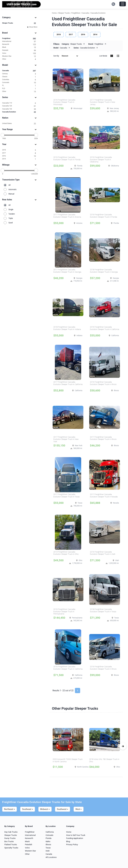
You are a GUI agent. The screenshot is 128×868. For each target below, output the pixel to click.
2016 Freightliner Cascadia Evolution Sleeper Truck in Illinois (103, 383)
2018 (19, 150)
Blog (68, 841)
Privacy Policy (72, 845)
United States (19, 124)
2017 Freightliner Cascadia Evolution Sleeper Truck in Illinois (103, 438)
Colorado (49, 835)
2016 (19, 156)
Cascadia (19, 71)
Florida (49, 838)
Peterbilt (19, 50)
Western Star (19, 56)
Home (69, 832)
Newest (70, 56)
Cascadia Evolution (19, 112)
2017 (19, 153)
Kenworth (19, 44)
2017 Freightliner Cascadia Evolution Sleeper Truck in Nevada (104, 496)
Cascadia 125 (19, 106)
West (79, 809)
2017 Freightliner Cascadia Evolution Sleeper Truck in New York (66, 439)
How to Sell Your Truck (76, 835)
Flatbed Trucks (11, 845)
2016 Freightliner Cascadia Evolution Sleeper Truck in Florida (67, 158)
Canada (49, 854)
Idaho (48, 841)
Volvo (19, 53)
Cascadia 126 (19, 109)
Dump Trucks (10, 838)
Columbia (19, 80)
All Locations (51, 857)
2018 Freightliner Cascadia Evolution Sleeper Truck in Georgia (104, 271)
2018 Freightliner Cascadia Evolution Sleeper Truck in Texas (103, 610)
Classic (19, 77)
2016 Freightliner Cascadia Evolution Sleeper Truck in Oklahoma (101, 159)
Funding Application (75, 838)
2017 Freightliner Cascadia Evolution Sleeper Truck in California (68, 383)
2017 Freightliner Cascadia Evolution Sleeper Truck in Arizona (67, 216)
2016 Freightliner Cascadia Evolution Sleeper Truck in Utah (103, 553)
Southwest (63, 809)
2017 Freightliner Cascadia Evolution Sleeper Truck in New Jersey (103, 102)
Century (19, 74)
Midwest (45, 809)
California (50, 832)
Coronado (19, 83)
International (19, 41)
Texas (48, 848)
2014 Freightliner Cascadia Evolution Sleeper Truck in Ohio (66, 553)
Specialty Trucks (11, 848)
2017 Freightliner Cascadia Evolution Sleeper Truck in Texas (66, 496)
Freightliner (19, 39)
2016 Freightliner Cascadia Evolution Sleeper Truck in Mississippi (64, 102)
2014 (19, 159)
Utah (48, 851)
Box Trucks (9, 841)
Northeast (10, 809)
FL (19, 86)
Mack (19, 47)
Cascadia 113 (19, 103)
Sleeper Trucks (19, 23)
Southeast (28, 809)
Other (19, 59)
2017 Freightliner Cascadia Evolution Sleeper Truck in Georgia (67, 271)
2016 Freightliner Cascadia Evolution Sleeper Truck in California (105, 328)
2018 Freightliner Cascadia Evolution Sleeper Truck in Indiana (67, 328)
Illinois (48, 845)
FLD (19, 89)
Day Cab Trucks (11, 832)
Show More (32, 27)
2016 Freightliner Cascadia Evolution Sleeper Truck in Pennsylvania (64, 611)
